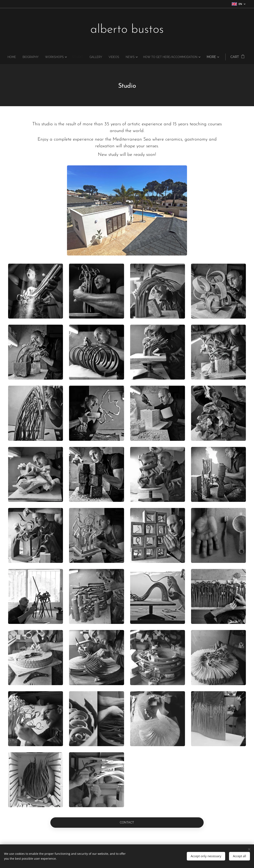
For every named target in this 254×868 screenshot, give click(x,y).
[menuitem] (40, 57)
